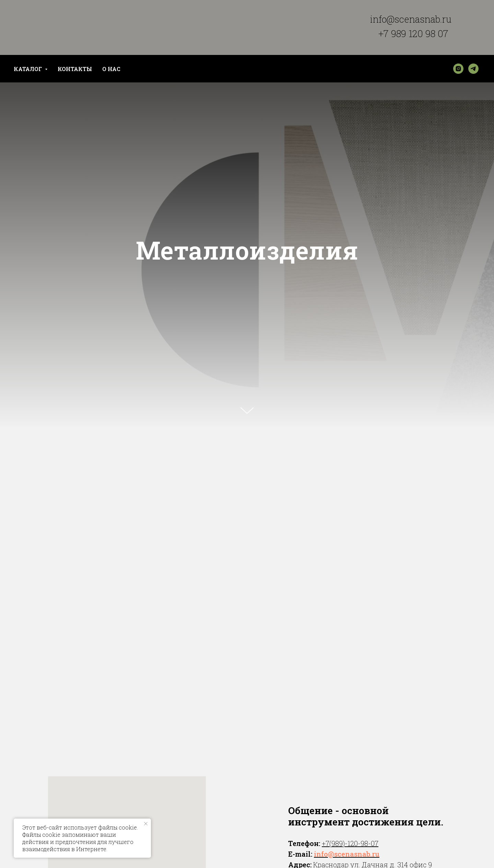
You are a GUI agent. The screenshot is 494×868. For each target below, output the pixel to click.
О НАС (111, 69)
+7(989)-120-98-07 (350, 843)
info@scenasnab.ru (411, 19)
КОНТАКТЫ (75, 69)
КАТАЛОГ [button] (28, 69)
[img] (76, 114)
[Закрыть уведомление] (146, 824)
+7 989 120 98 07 (413, 33)
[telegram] (473, 69)
